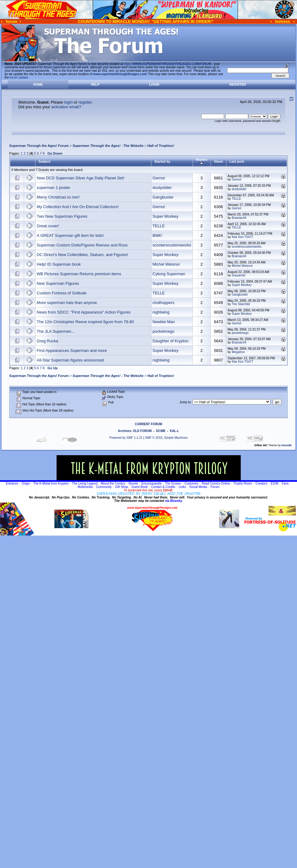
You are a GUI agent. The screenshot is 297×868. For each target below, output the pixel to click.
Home (38, 85)
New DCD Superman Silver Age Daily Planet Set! (81, 178)
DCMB (161, 431)
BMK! (158, 235)
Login (154, 85)
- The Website (108, 146)
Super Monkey (166, 216)
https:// (168, 64)
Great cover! (48, 226)
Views (219, 161)
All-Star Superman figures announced (70, 360)
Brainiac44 (239, 218)
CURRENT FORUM (148, 424)
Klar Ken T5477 (242, 237)
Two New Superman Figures (62, 216)
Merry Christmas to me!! (58, 197)
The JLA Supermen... (56, 331)
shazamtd (238, 275)
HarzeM (286, 445)
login (68, 102)
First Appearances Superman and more (72, 351)
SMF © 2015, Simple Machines (166, 438)
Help (95, 85)
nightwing (161, 312)
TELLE (237, 199)
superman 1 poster (53, 188)
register (85, 102)
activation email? (66, 107)
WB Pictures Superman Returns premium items (79, 274)
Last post (237, 161)
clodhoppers (164, 303)
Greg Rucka (47, 341)
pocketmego (164, 331)
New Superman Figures (58, 283)
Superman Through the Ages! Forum (39, 146)
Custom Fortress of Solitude (62, 293)
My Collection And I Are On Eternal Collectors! (78, 207)
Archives (125, 431)
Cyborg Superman (169, 274)
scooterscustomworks (172, 245)
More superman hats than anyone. (67, 303)
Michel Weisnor (166, 264)
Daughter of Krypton (171, 341)
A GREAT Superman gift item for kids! (70, 235)
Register (238, 85)
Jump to (185, 402)
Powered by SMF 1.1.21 (126, 438)
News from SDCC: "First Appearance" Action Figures (84, 312)
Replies (202, 161)
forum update (19, 77)
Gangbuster (163, 197)
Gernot (159, 178)
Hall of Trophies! (161, 146)
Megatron (238, 352)
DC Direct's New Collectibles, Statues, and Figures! (83, 255)
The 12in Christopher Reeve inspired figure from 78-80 (85, 322)
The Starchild (241, 304)
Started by (162, 161)
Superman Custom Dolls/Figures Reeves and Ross (82, 245)
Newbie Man (164, 322)
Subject (45, 161)
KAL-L (174, 431)
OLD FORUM (142, 431)
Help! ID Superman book (59, 264)
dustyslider (162, 188)
